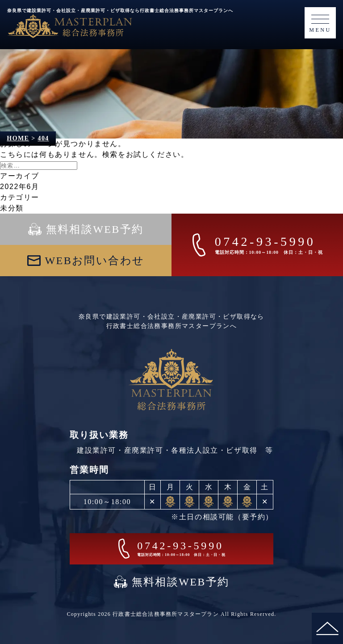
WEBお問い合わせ (95, 261)
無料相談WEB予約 (95, 229)
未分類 (12, 208)
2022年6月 (20, 187)
